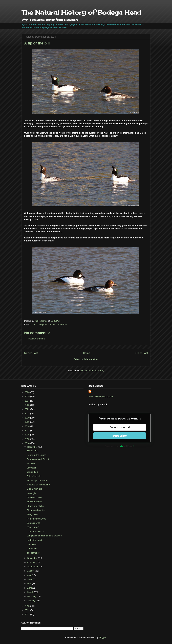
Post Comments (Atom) (93, 371)
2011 (27, 614)
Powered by (120, 446)
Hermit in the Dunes (36, 455)
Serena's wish (34, 523)
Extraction (32, 468)
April (30, 588)
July (30, 575)
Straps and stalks (35, 506)
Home (87, 353)
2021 (27, 414)
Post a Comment (37, 339)
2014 (27, 443)
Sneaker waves (34, 502)
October (32, 562)
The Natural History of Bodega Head (81, 12)
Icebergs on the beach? (38, 485)
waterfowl (62, 324)
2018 (27, 426)
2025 (27, 396)
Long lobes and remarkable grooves (44, 536)
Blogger (102, 637)
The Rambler (33, 553)
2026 (27, 392)
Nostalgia (31, 493)
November (33, 558)
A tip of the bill (34, 476)
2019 (27, 422)
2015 (27, 439)
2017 (27, 430)
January (32, 601)
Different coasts (34, 497)
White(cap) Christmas (37, 480)
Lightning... (32, 544)
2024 (27, 401)
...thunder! (32, 548)
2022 (27, 409)
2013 (27, 606)
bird (34, 324)
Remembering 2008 (36, 519)
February (32, 596)
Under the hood (34, 540)
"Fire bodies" (33, 527)
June (30, 579)
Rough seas (33, 514)
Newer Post (31, 353)
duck (54, 324)
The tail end (32, 451)
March (31, 592)
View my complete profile (101, 397)
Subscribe (120, 436)
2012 (27, 610)
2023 (27, 405)
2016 (27, 435)
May (30, 584)
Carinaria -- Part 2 (35, 531)
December (33, 447)
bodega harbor (44, 324)
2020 (27, 418)
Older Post (142, 353)
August (31, 571)
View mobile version (86, 359)
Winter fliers (33, 472)
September (33, 567)
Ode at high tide (34, 489)
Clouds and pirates (36, 510)
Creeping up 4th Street (38, 459)
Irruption (31, 463)
